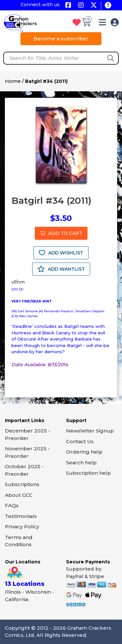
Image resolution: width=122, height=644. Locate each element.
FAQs (12, 505)
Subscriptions (22, 484)
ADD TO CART (61, 233)
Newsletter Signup (90, 431)
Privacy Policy (22, 527)
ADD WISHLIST (61, 253)
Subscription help (88, 473)
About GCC (19, 495)
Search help (81, 463)
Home (13, 81)
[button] (102, 24)
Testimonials (21, 516)
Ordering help (84, 452)
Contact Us (80, 441)
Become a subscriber (61, 39)
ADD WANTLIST (61, 269)
